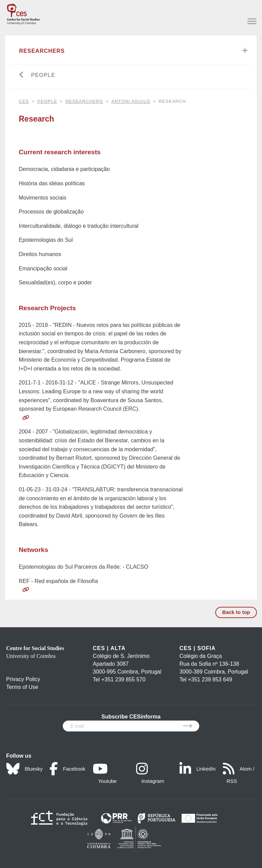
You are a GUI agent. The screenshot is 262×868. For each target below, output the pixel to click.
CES (24, 101)
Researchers (42, 51)
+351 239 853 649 (210, 680)
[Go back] (22, 75)
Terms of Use (22, 687)
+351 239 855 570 (123, 680)
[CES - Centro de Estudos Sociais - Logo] (23, 13)
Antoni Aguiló (131, 101)
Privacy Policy (23, 679)
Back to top (236, 612)
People (43, 75)
